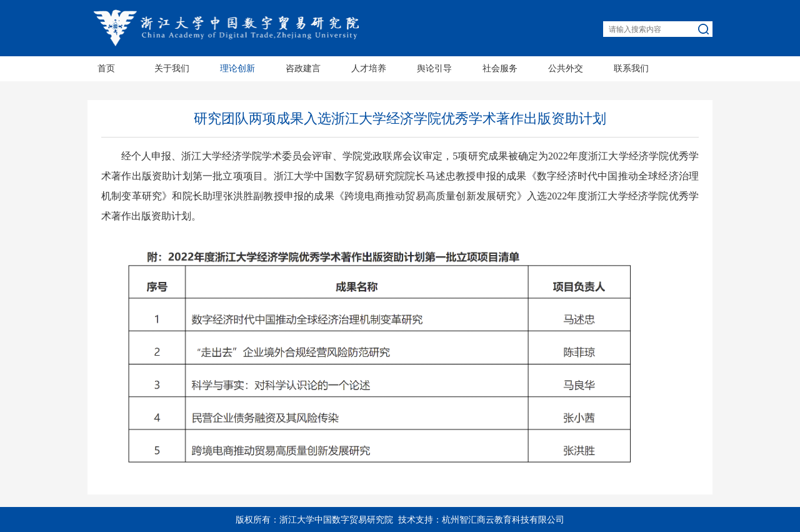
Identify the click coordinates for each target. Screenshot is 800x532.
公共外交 (566, 68)
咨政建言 (303, 68)
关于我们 (172, 68)
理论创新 (237, 68)
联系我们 (631, 68)
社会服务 (500, 68)
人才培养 (369, 68)
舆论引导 (434, 68)
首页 (106, 68)
